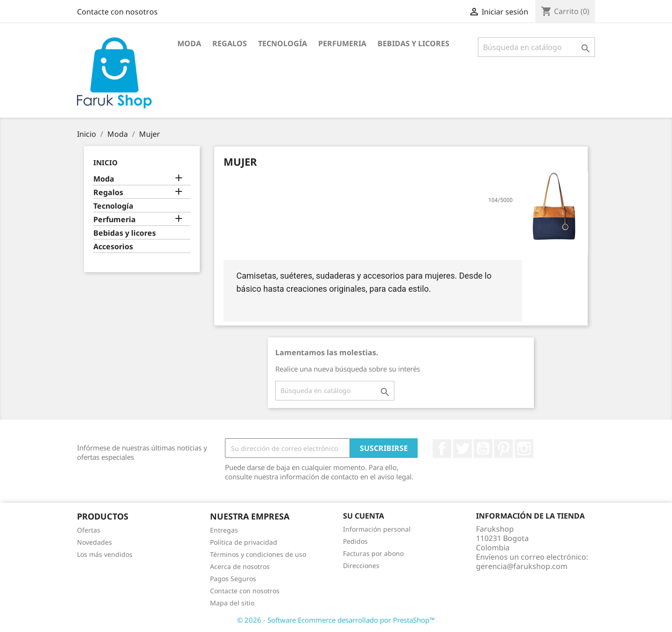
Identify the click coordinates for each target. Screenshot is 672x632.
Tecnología (283, 43)
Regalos (230, 43)
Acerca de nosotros (240, 566)
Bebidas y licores (413, 43)
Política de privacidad (244, 542)
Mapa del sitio (232, 603)
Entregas (224, 530)
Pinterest (504, 449)
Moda (189, 43)
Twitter (462, 449)
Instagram (524, 449)
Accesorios (113, 247)
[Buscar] (536, 47)
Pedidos (355, 541)
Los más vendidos (105, 554)
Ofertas (89, 530)
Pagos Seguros (233, 579)
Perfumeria (342, 43)
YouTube (483, 449)
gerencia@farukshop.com (522, 566)
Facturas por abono (373, 553)
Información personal (377, 529)
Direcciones (361, 565)
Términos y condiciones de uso (258, 554)
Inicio (105, 162)
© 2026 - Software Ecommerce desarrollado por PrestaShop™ (336, 620)
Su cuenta (364, 516)
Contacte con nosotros (117, 12)
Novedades (94, 542)
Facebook (442, 449)
